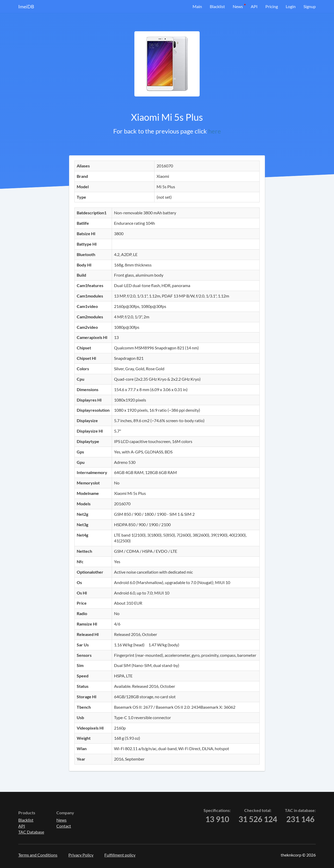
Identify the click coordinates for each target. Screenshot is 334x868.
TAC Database (31, 832)
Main (197, 6)
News (238, 6)
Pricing (272, 6)
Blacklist (217, 6)
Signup (310, 6)
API (254, 6)
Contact (64, 826)
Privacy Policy (81, 855)
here (215, 131)
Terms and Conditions (38, 855)
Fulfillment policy (120, 855)
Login (291, 6)
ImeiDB (26, 7)
